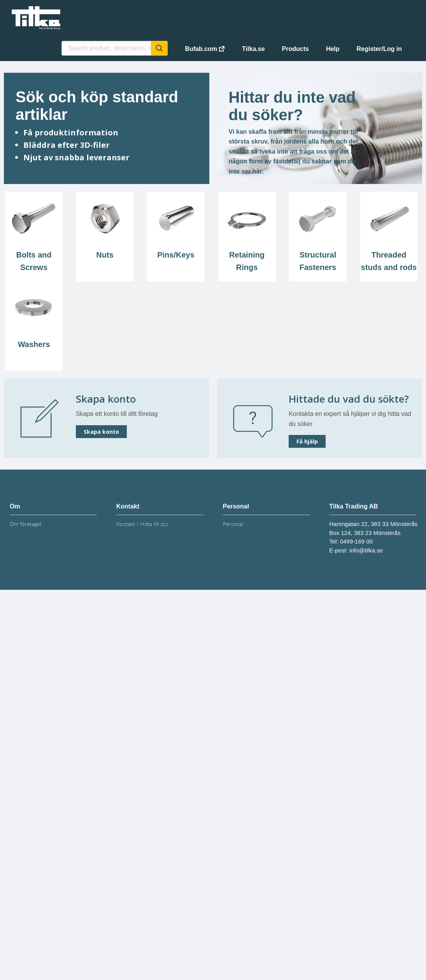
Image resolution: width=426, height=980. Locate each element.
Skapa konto (101, 432)
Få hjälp (307, 441)
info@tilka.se (366, 550)
